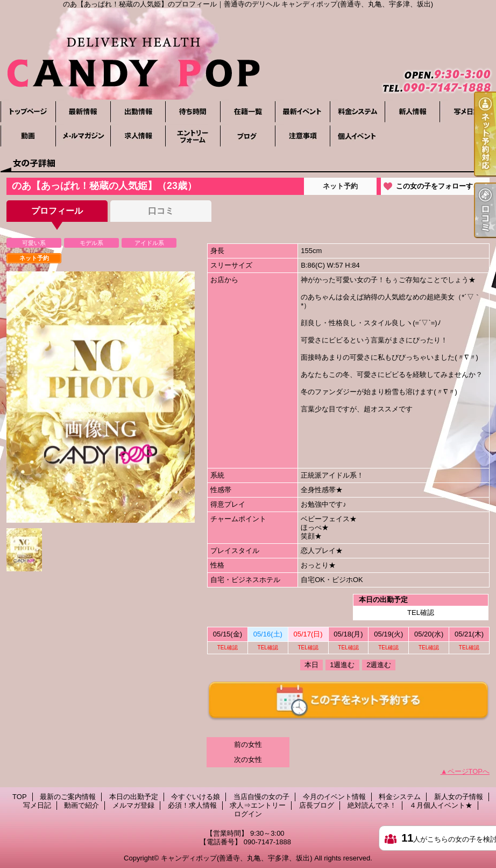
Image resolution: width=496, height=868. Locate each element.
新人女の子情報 (412, 112)
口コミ (161, 211)
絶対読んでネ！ (302, 136)
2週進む (379, 665)
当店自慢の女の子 (247, 112)
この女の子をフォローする (438, 186)
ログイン (248, 814)
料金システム (357, 112)
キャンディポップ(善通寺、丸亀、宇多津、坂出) (237, 858)
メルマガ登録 (83, 136)
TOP (28, 112)
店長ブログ (247, 136)
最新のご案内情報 (83, 112)
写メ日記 (467, 112)
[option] (101, 397)
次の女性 (248, 759)
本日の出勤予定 (138, 112)
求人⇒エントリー (193, 136)
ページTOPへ (469, 771)
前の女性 (248, 744)
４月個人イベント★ (357, 136)
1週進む (342, 665)
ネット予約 (340, 186)
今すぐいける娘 (193, 112)
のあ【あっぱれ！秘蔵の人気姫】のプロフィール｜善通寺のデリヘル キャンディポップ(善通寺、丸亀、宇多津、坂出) (248, 54)
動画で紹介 (28, 136)
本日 (311, 665)
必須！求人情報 (138, 136)
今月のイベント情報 (302, 112)
